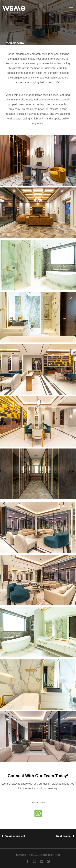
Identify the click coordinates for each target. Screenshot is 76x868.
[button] (71, 9)
